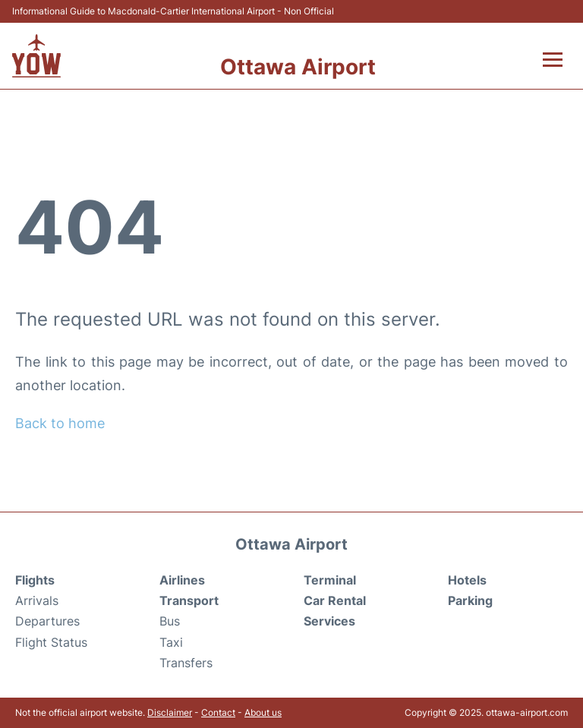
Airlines (182, 580)
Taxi (171, 642)
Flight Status (51, 642)
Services (329, 621)
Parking (470, 600)
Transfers (186, 663)
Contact (218, 712)
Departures (47, 621)
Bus (170, 621)
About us (263, 712)
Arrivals (37, 600)
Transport (189, 600)
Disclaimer (170, 712)
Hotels (467, 580)
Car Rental (335, 600)
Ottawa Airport (298, 67)
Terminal (330, 580)
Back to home (60, 423)
